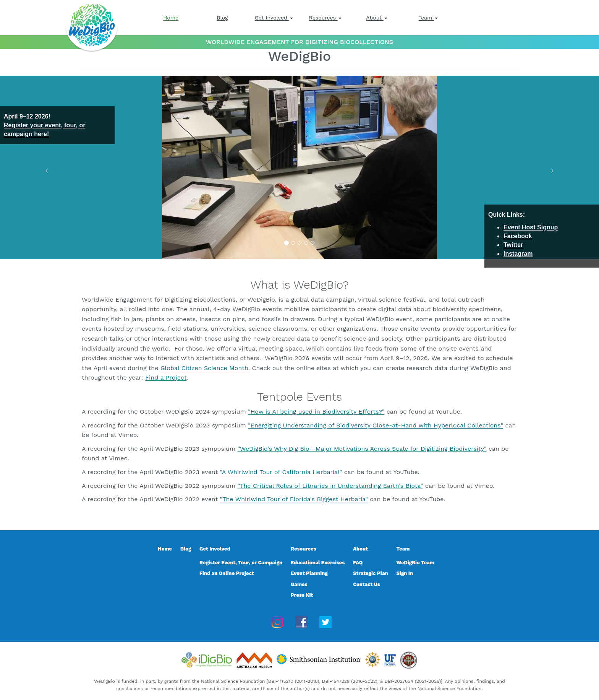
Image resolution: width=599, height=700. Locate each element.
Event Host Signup (531, 227)
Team (428, 18)
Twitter (513, 245)
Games (299, 584)
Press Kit (302, 595)
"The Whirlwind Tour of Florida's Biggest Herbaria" (294, 499)
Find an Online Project (227, 573)
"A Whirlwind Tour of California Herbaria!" (281, 472)
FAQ (358, 563)
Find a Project (166, 378)
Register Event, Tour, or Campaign (241, 563)
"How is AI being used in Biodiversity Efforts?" (316, 412)
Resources (325, 18)
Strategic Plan (371, 573)
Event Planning (309, 573)
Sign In (405, 573)
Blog (222, 18)
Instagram (518, 254)
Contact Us (367, 584)
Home (171, 18)
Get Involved (274, 18)
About (377, 18)
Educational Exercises (318, 563)
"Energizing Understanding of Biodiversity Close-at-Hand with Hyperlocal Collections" (376, 425)
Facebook (518, 236)
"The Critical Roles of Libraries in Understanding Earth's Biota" (330, 486)
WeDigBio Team (415, 563)
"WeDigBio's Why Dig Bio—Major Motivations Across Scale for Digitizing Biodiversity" (362, 449)
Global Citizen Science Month (204, 368)
